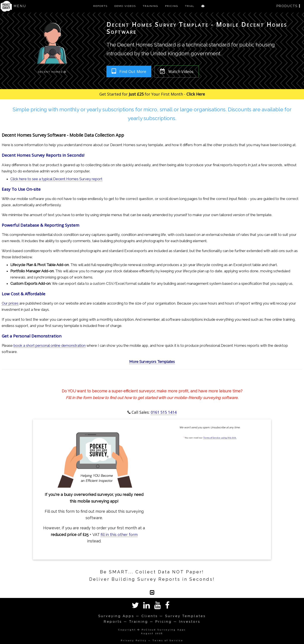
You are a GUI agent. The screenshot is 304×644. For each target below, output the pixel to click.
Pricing (164, 622)
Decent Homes (52, 71)
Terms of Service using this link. (220, 438)
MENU (20, 6)
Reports (113, 622)
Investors (190, 622)
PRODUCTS (289, 6)
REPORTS (100, 6)
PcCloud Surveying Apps (164, 630)
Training (139, 622)
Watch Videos (177, 71)
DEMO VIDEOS (125, 6)
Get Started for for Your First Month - (152, 94)
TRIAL (190, 6)
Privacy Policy (134, 640)
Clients (150, 616)
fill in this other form (119, 535)
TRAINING (150, 6)
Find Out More (129, 71)
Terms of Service (168, 640)
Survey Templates (185, 616)
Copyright (127, 630)
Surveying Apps (116, 616)
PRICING (172, 6)
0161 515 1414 (164, 412)
